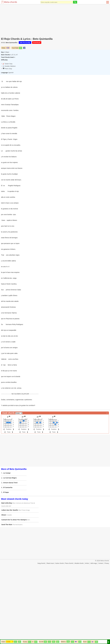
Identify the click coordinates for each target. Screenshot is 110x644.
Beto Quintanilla (11, 43)
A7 (38, 489)
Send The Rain (7, 596)
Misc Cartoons (17, 575)
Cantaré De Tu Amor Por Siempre (14, 592)
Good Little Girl (6, 578)
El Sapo (6, 564)
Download (37, 43)
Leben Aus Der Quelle (10, 582)
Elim (29, 592)
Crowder (9, 587)
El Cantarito (8, 559)
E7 (23, 489)
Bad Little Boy (7, 575)
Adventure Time (28, 575)
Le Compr (7, 545)
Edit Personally (25, 43)
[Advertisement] (55, 20)
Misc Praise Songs (24, 582)
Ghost (4, 587)
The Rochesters (18, 597)
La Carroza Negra (10, 550)
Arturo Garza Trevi (10, 555)
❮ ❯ (8, 48)
